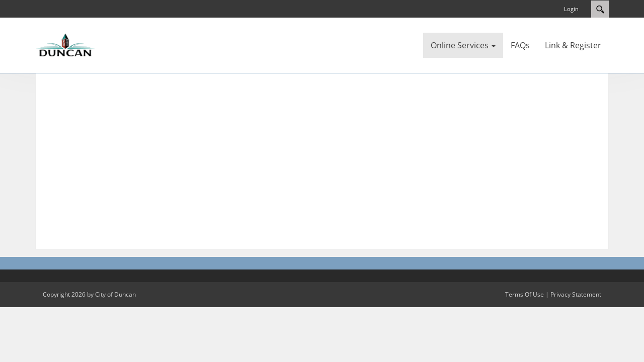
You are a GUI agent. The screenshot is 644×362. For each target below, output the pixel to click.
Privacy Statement (576, 294)
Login (571, 9)
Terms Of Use (525, 294)
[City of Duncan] (65, 44)
